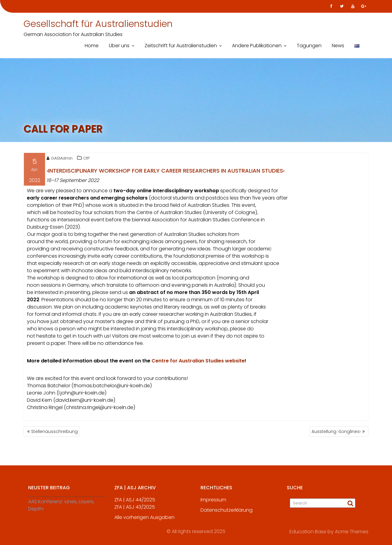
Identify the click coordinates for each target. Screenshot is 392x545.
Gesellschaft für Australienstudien (98, 24)
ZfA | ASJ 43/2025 (135, 511)
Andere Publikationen (257, 46)
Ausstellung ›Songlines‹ (336, 431)
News (338, 46)
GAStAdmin (60, 159)
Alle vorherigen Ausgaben (144, 521)
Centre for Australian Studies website (198, 362)
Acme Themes (352, 531)
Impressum (213, 503)
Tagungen (309, 46)
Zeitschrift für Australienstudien (181, 46)
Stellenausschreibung (54, 431)
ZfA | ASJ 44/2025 (135, 503)
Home (92, 46)
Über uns (119, 46)
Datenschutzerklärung (227, 514)
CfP (86, 159)
